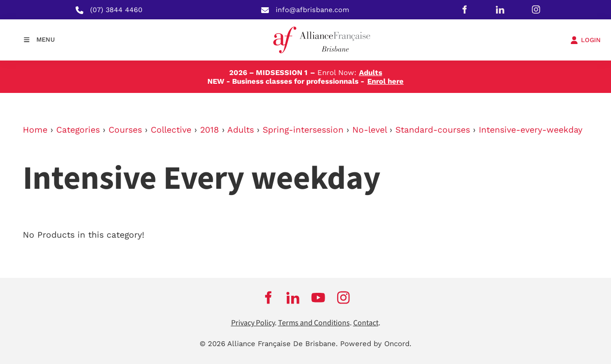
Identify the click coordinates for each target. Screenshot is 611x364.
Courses (125, 130)
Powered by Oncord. (376, 344)
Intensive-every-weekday (531, 130)
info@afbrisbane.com (313, 10)
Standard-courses (433, 130)
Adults (241, 130)
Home (35, 130)
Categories (78, 130)
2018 (210, 130)
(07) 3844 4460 (116, 10)
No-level (369, 130)
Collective (171, 130)
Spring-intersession (303, 130)
